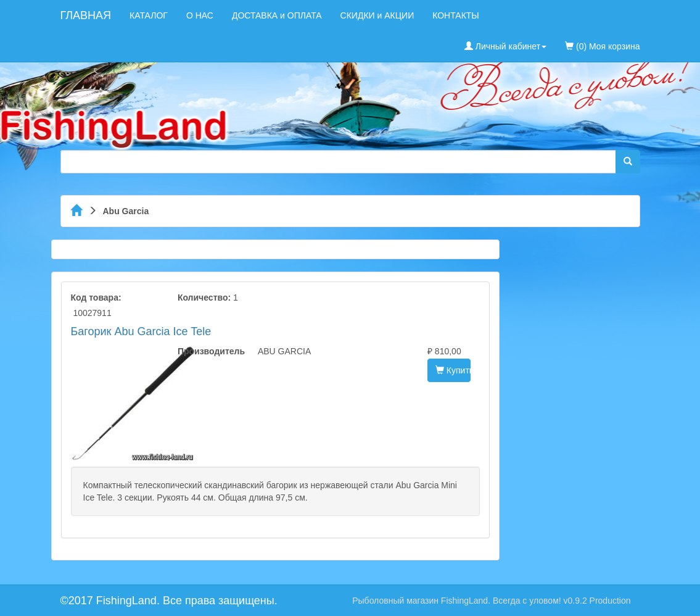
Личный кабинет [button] (505, 46)
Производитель (208, 351)
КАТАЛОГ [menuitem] (149, 15)
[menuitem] (649, 9)
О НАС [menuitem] (200, 15)
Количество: (204, 298)
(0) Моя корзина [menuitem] (602, 46)
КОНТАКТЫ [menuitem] (456, 15)
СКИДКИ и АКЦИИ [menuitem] (377, 15)
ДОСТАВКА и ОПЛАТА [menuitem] (277, 15)
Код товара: (96, 298)
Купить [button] (453, 370)
